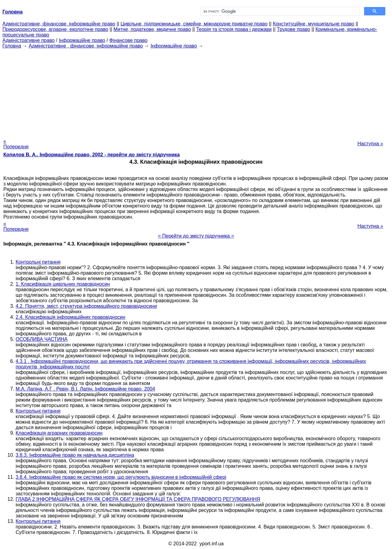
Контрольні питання (38, 262)
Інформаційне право (82, 40)
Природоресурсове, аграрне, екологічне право (55, 29)
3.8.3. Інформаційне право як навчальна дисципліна (75, 455)
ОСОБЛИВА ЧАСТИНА (41, 339)
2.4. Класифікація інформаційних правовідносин (70, 317)
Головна (12, 46)
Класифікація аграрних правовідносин (59, 433)
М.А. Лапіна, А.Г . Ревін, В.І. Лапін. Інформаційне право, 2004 (85, 389)
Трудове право (294, 29)
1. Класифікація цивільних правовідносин (63, 284)
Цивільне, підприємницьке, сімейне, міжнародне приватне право (194, 24)
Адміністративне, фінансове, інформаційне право (59, 24)
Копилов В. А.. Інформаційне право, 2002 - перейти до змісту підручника (92, 155)
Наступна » (370, 144)
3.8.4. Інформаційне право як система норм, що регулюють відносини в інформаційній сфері (121, 477)
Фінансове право (128, 40)
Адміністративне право (28, 40)
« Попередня (16, 144)
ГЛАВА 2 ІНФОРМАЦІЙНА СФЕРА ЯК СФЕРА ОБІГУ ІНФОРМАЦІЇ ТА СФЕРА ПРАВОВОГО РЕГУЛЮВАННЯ (138, 499)
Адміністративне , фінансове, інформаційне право (86, 46)
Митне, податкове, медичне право (152, 29)
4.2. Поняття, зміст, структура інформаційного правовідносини (86, 306)
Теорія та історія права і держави (234, 29)
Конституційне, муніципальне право (314, 24)
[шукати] (279, 11)
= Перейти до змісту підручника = (196, 236)
